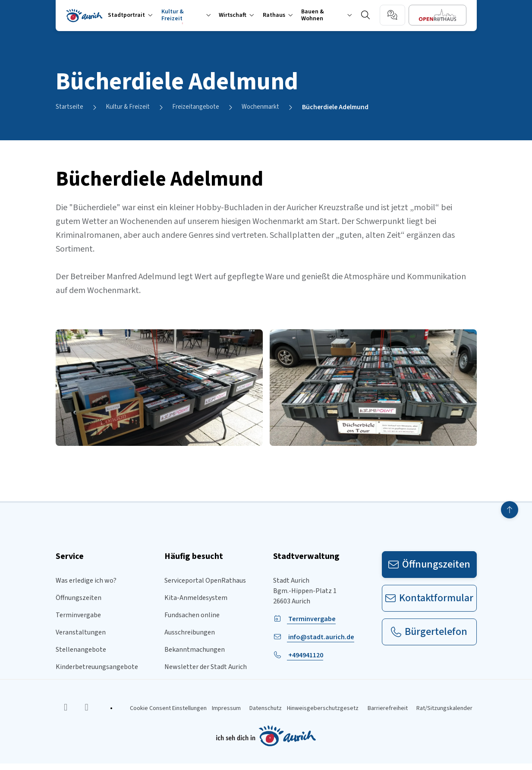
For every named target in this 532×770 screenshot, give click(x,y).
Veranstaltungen (81, 633)
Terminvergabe (78, 615)
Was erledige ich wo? (86, 581)
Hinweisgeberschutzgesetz (317, 712)
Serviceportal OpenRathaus (205, 581)
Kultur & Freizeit (133, 107)
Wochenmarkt (275, 107)
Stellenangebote (81, 650)
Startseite (71, 107)
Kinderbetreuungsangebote (97, 667)
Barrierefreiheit (387, 712)
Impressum (210, 712)
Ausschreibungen (190, 633)
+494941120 (305, 656)
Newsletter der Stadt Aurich (206, 667)
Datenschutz (255, 712)
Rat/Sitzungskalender (449, 712)
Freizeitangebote (205, 107)
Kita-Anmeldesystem (196, 598)
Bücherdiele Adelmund (353, 107)
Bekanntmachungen (195, 650)
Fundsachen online (192, 615)
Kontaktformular (429, 598)
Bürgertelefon (429, 632)
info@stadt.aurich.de (321, 637)
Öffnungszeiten (79, 598)
